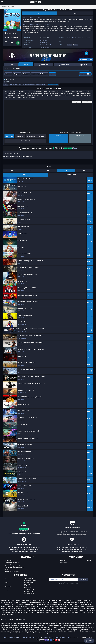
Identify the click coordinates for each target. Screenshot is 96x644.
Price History (16, 68)
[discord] (48, 642)
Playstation (9, 589)
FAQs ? (7, 572)
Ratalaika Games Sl (46, 45)
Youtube (88, 563)
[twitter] (54, 642)
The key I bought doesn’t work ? (15, 568)
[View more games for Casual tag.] (70, 46)
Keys (52, 74)
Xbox (7, 585)
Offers (7, 68)
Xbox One (74, 38)
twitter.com (44, 40)
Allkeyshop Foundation (68, 640)
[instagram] (59, 642)
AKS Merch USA (28, 593)
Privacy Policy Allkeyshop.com (30, 640)
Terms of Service (10, 640)
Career (55, 640)
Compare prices (53, 87)
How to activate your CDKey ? (14, 570)
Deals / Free (28, 588)
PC (68, 38)
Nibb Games (44, 42)
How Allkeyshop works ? (12, 564)
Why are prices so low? (12, 566)
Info (40, 13)
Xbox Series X (82, 38)
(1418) (65, 150)
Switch (88, 38)
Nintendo (8, 593)
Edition (25, 74)
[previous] (5, 30)
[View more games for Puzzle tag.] (75, 46)
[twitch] (46, 642)
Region (16, 74)
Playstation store (45, 47)
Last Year (20, 138)
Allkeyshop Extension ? (12, 573)
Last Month (41, 138)
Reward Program (29, 584)
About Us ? (8, 563)
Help (89, 641)
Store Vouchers (29, 581)
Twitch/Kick (64, 563)
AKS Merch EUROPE (30, 595)
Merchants (63, 564)
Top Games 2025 (29, 592)
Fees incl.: (85, 74)
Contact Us (47, 640)
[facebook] (51, 642)
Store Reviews (28, 590)
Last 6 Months (31, 138)
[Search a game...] (48, 7)
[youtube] (57, 642)
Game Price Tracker (30, 583)
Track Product (25, 143)
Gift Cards (27, 586)
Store (8, 74)
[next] (19, 30)
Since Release (9, 138)
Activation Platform (39, 74)
